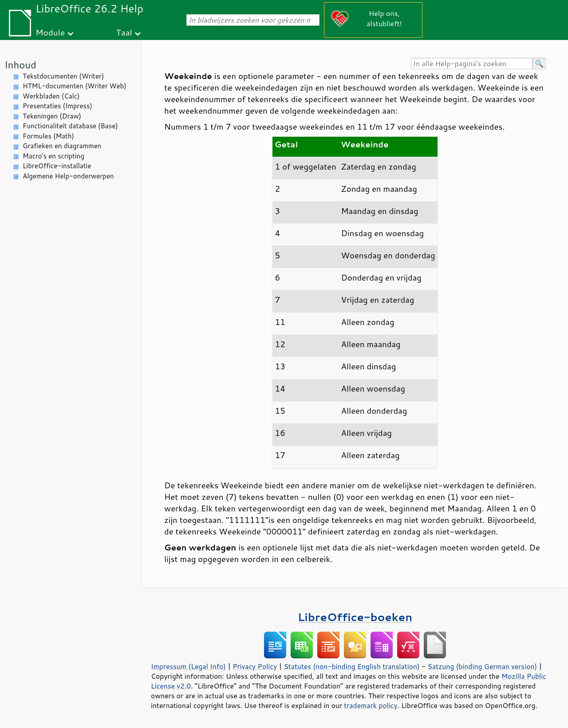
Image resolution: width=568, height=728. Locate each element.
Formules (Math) (48, 136)
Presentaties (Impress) (57, 106)
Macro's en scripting (53, 156)
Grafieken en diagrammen (62, 146)
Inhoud (20, 65)
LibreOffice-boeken (355, 617)
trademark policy (371, 705)
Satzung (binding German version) (483, 666)
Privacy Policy (255, 666)
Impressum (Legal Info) (188, 666)
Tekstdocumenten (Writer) (63, 76)
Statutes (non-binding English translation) (351, 666)
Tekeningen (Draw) (52, 116)
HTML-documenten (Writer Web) (75, 86)
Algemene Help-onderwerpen (68, 176)
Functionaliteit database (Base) (70, 126)
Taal (124, 32)
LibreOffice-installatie (57, 166)
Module (50, 32)
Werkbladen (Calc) (51, 96)
